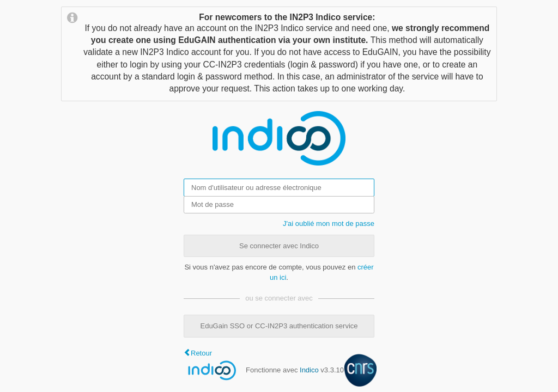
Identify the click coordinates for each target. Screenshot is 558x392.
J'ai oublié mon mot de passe (329, 223)
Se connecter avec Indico (279, 246)
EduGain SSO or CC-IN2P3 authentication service (279, 326)
